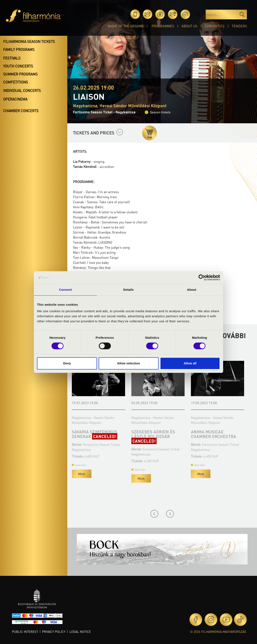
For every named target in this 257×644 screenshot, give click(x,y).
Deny (67, 363)
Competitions (16, 82)
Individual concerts (22, 90)
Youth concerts (18, 66)
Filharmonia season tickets (29, 41)
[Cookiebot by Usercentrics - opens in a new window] (202, 278)
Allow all (190, 363)
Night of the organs (126, 26)
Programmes (163, 26)
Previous (154, 514)
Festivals (12, 58)
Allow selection (128, 363)
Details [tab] (128, 290)
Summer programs (20, 74)
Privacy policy (54, 632)
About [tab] (192, 290)
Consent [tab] (66, 290)
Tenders (239, 26)
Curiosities (215, 26)
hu (198, 14)
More (83, 474)
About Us (189, 26)
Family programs (19, 49)
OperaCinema (15, 99)
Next (170, 514)
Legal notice (80, 632)
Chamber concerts (21, 111)
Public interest (25, 632)
